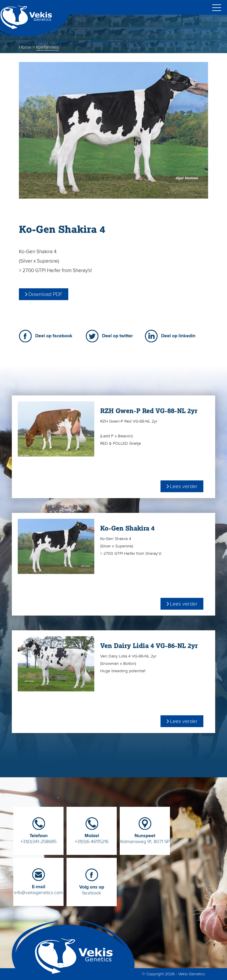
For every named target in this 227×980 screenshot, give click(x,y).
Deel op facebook (54, 336)
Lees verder (184, 486)
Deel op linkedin (178, 336)
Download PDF (45, 294)
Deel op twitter (117, 336)
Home (25, 47)
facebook (92, 888)
